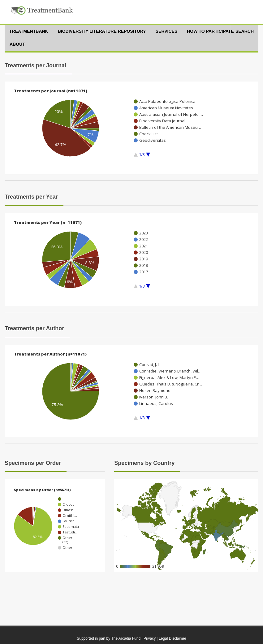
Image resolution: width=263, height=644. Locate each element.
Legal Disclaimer (172, 638)
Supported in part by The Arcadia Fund (109, 638)
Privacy (150, 638)
